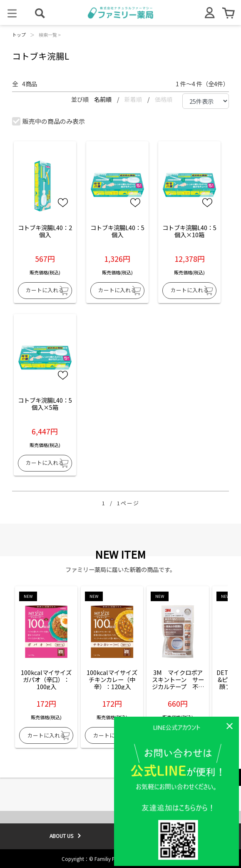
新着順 (134, 99)
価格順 (164, 99)
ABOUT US (61, 836)
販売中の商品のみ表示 (49, 121)
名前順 (103, 99)
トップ (19, 35)
